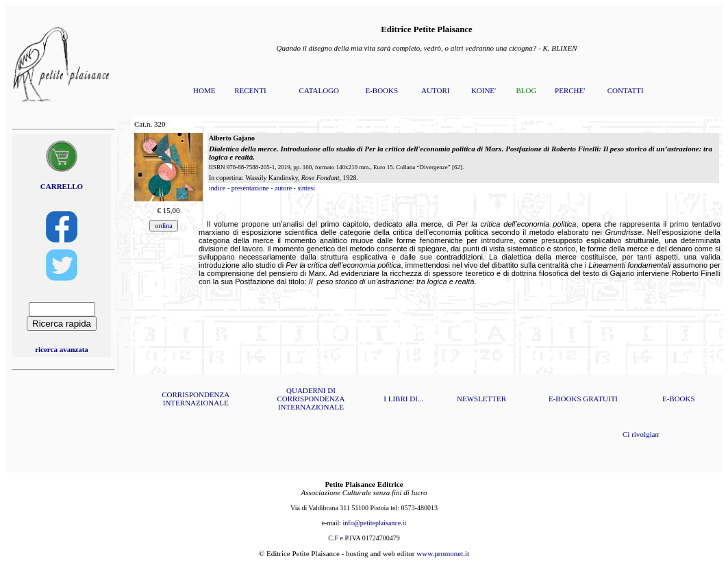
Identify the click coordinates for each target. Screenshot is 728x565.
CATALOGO (319, 90)
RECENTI (250, 90)
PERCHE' (570, 90)
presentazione (250, 188)
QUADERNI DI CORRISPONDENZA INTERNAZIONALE (311, 399)
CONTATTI (626, 90)
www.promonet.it (443, 553)
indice (217, 188)
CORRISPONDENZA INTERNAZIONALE (196, 399)
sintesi (306, 188)
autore (283, 188)
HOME (204, 90)
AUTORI (435, 90)
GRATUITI (600, 399)
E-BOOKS (381, 90)
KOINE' (484, 90)
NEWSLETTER (481, 399)
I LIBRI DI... (403, 399)
